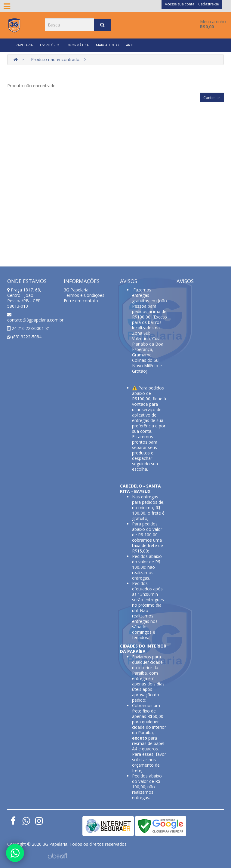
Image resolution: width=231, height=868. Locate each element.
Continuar (212, 98)
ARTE (130, 45)
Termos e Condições (84, 295)
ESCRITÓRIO (50, 45)
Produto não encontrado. (56, 59)
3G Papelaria (76, 290)
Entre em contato (81, 301)
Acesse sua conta (180, 4)
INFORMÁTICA (78, 45)
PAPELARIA (24, 45)
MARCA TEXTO (107, 45)
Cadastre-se (209, 4)
